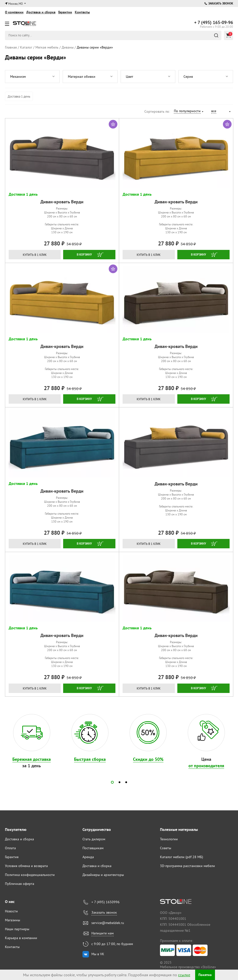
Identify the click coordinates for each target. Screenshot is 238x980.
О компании (14, 12)
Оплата (10, 848)
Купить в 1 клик (35, 255)
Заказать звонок (219, 3)
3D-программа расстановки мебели (187, 866)
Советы (166, 848)
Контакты (82, 12)
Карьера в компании (21, 938)
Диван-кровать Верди (62, 202)
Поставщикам (93, 848)
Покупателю (16, 830)
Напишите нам (103, 933)
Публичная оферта (20, 884)
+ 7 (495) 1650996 (106, 902)
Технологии (169, 839)
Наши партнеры (17, 929)
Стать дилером (94, 839)
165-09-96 (214, 22)
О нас (10, 902)
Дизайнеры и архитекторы (103, 875)
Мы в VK (98, 954)
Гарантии (65, 12)
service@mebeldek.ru (108, 923)
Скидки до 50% (148, 759)
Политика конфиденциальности (30, 875)
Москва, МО (15, 4)
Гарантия (12, 857)
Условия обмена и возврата (26, 866)
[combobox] (188, 112)
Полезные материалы (179, 830)
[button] (112, 782)
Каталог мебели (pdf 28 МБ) (182, 857)
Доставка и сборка (41, 12)
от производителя (206, 766)
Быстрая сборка (90, 759)
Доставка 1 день (19, 96)
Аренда (88, 857)
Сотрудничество (97, 830)
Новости (11, 911)
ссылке (180, 975)
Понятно (205, 975)
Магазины (13, 920)
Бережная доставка (32, 759)
